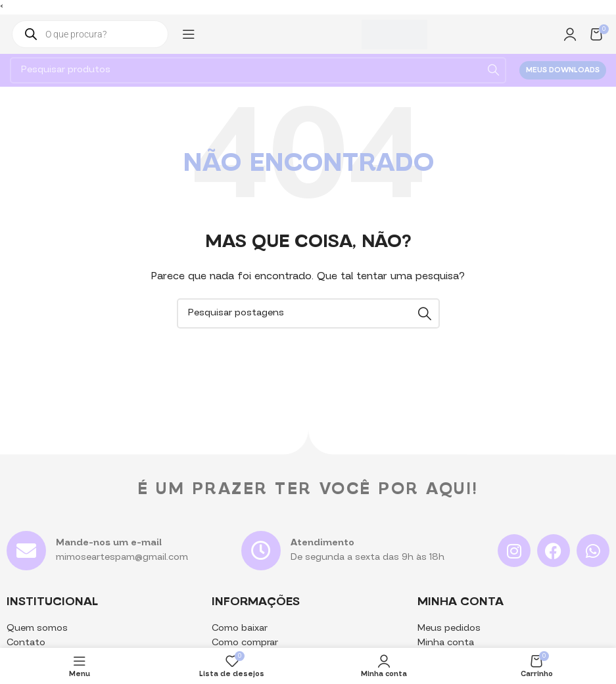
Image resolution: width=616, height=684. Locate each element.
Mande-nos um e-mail (109, 543)
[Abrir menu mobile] (189, 34)
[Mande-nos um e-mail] (26, 551)
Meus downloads (563, 71)
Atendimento (322, 543)
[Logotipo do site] (394, 34)
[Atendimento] (261, 551)
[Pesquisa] (258, 70)
